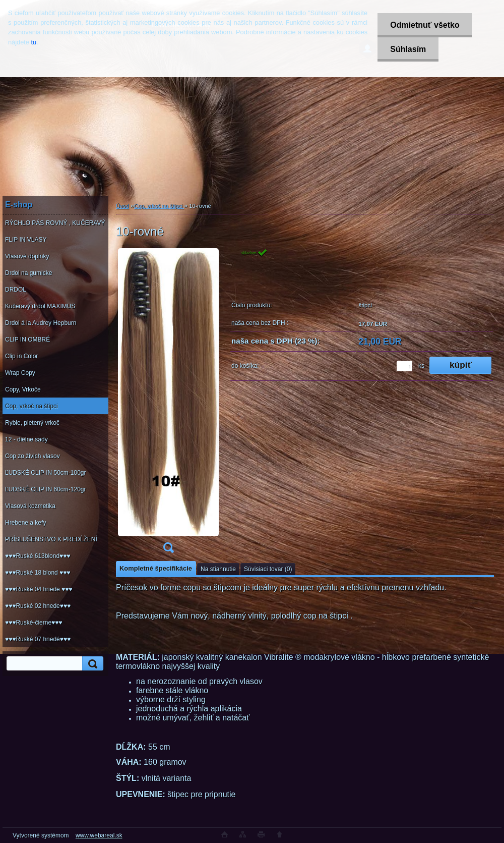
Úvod (122, 206)
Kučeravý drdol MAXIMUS (40, 306)
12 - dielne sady (26, 439)
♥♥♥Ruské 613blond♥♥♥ (38, 556)
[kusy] (404, 366)
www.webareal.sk (99, 835)
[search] (91, 664)
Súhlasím (408, 49)
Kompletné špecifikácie (156, 568)
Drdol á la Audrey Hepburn (41, 323)
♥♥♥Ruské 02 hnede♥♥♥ (38, 606)
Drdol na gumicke (28, 273)
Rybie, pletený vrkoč (32, 423)
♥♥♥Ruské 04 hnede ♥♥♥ (39, 589)
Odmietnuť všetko (425, 25)
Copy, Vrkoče (23, 389)
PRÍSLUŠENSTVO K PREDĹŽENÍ (51, 539)
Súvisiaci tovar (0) (268, 569)
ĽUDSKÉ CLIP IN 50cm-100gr (46, 473)
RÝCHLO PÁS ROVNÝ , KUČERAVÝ (55, 223)
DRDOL (16, 290)
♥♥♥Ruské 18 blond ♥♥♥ (38, 573)
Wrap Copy (20, 373)
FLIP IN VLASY (26, 240)
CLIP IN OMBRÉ (27, 340)
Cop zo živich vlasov (33, 456)
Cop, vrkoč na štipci (31, 406)
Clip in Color (21, 356)
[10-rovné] (168, 404)
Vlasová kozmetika (30, 506)
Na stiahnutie (218, 569)
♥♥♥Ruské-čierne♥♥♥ (34, 623)
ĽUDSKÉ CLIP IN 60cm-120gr (46, 489)
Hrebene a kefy (25, 523)
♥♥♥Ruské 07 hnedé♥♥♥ (38, 639)
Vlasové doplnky (27, 256)
